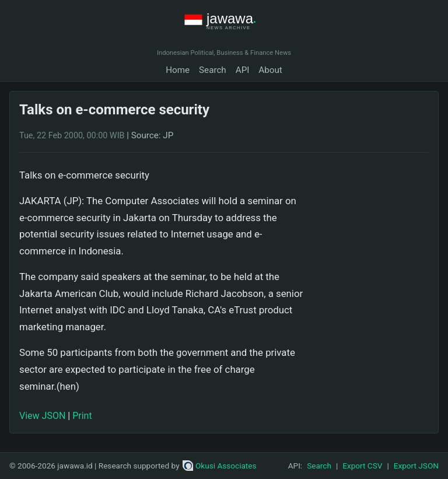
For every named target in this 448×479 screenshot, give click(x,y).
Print (82, 416)
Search (213, 70)
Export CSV (362, 466)
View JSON (42, 416)
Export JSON (416, 466)
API (243, 70)
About (270, 70)
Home (178, 70)
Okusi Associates (220, 466)
